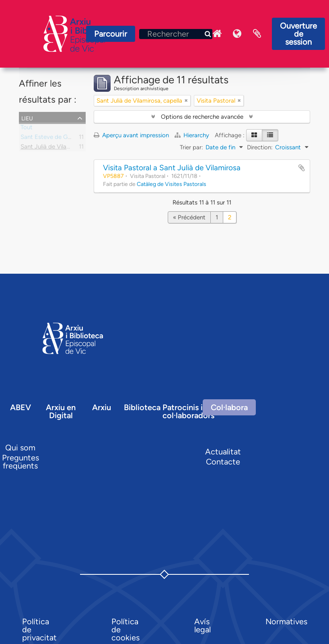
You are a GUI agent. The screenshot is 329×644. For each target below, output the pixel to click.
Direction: (260, 147)
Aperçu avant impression (131, 135)
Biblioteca (142, 407)
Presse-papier (257, 34)
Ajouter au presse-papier (302, 168)
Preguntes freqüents (21, 462)
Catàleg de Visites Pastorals (172, 184)
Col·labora (229, 407)
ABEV (21, 407)
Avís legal (203, 625)
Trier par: (191, 147)
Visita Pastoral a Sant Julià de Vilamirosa (172, 168)
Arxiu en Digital (61, 411)
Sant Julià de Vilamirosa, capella (63, 148)
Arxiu (102, 407)
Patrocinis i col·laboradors (188, 411)
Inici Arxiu (217, 34)
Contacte (223, 462)
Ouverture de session (298, 34)
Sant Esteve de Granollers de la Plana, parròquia (85, 138)
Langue (237, 34)
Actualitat (223, 452)
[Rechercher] (176, 34)
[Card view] (254, 135)
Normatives (286, 621)
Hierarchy (193, 135)
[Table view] (270, 135)
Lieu (27, 118)
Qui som (20, 448)
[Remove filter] (186, 101)
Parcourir (111, 34)
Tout (27, 129)
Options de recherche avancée (202, 117)
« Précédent (189, 217)
